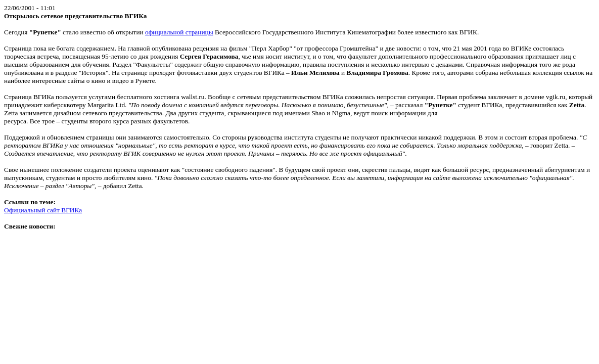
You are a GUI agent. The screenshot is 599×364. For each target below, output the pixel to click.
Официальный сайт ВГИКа (43, 210)
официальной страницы (179, 32)
